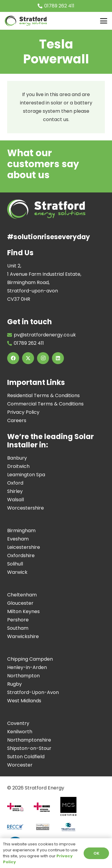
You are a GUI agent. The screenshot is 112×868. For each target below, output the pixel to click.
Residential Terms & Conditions (43, 395)
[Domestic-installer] (18, 809)
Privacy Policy (23, 412)
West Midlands (24, 701)
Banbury (17, 458)
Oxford (15, 483)
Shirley (15, 491)
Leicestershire (24, 547)
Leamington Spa (26, 475)
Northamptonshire (29, 740)
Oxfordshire (21, 556)
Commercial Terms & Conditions (45, 404)
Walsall (16, 500)
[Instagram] (43, 358)
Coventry (18, 723)
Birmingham (21, 531)
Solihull (15, 564)
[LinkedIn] (58, 358)
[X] (28, 358)
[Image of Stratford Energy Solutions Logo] (26, 21)
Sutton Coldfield (26, 757)
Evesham (18, 539)
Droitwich (18, 466)
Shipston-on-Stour (29, 748)
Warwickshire (23, 636)
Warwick (17, 572)
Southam (18, 628)
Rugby (14, 684)
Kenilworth (20, 732)
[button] (104, 21)
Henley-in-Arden (27, 667)
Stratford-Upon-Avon (33, 692)
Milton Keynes (23, 611)
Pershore (18, 620)
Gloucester (20, 603)
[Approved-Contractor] (44, 810)
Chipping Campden (30, 659)
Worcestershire (26, 508)
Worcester (20, 765)
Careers (17, 420)
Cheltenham (22, 595)
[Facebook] (13, 358)
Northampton (23, 676)
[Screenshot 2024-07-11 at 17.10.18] (71, 829)
